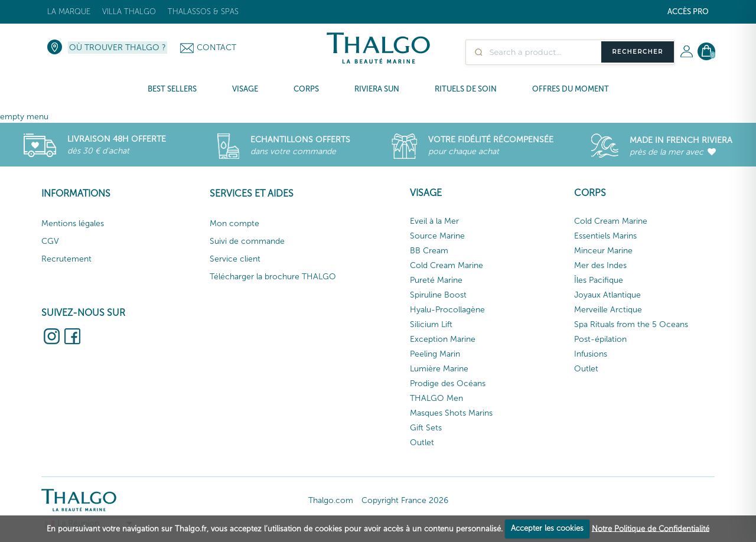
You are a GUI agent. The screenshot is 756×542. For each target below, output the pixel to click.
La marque (69, 12)
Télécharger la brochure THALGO (273, 277)
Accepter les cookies (547, 528)
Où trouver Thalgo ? (118, 48)
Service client (235, 259)
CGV (50, 241)
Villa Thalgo (129, 12)
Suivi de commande (247, 241)
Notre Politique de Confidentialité (651, 528)
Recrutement (66, 259)
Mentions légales (73, 223)
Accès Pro (688, 12)
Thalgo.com (331, 500)
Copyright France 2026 (405, 500)
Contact (216, 48)
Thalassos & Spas (203, 12)
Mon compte (234, 223)
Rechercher (638, 52)
